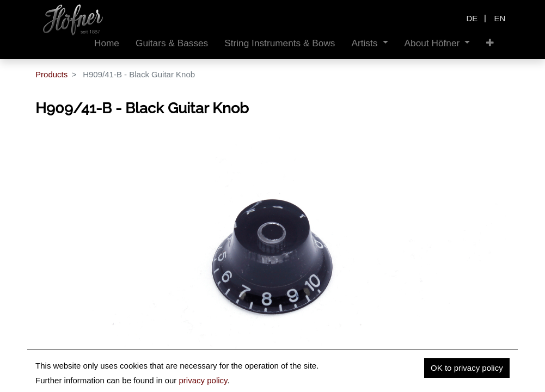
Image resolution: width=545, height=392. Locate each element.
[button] (490, 43)
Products (51, 74)
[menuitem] (107, 43)
